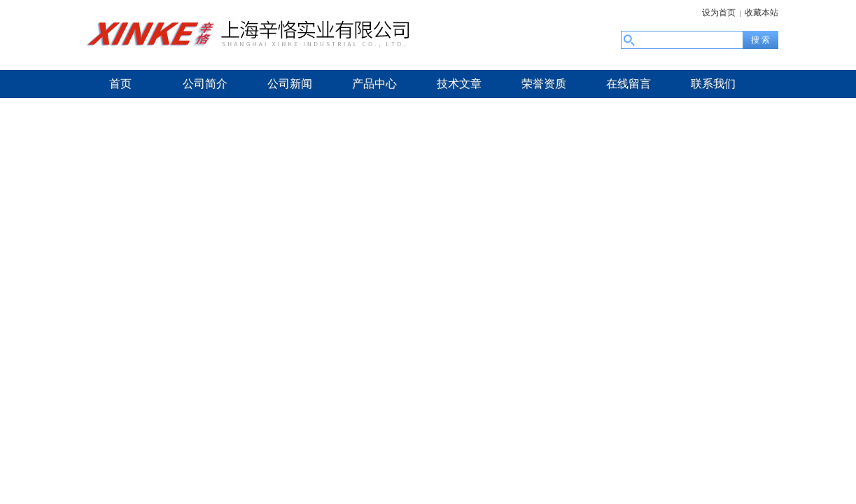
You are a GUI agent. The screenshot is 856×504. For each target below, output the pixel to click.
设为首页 (719, 13)
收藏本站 (762, 13)
